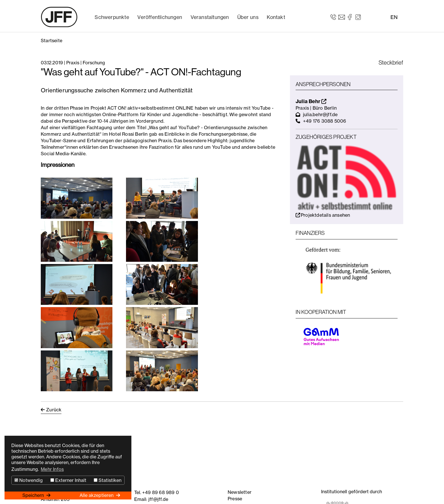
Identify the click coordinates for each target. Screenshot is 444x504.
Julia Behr (311, 101)
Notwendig (29, 480)
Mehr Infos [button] (52, 469)
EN (394, 17)
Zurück (54, 410)
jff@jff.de (158, 499)
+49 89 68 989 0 (161, 492)
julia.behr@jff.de (320, 114)
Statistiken (108, 480)
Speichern (34, 495)
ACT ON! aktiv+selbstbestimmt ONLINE (150, 108)
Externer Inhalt (68, 480)
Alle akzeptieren (97, 495)
